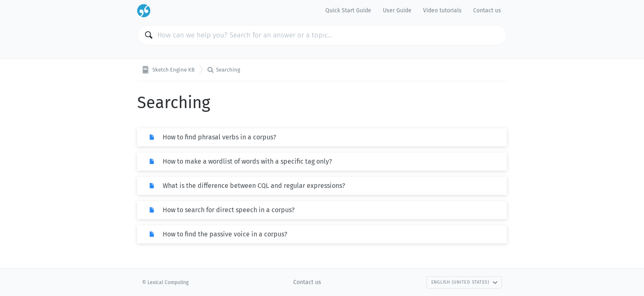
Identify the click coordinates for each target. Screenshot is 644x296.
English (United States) (465, 282)
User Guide (397, 10)
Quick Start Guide (348, 10)
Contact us (487, 10)
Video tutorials (442, 10)
